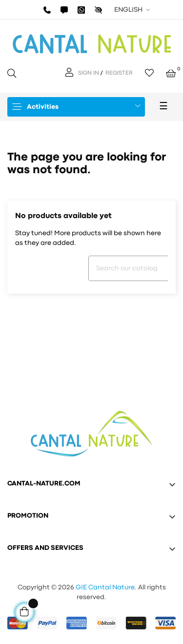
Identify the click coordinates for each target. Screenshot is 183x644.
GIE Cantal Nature (105, 587)
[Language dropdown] (131, 10)
